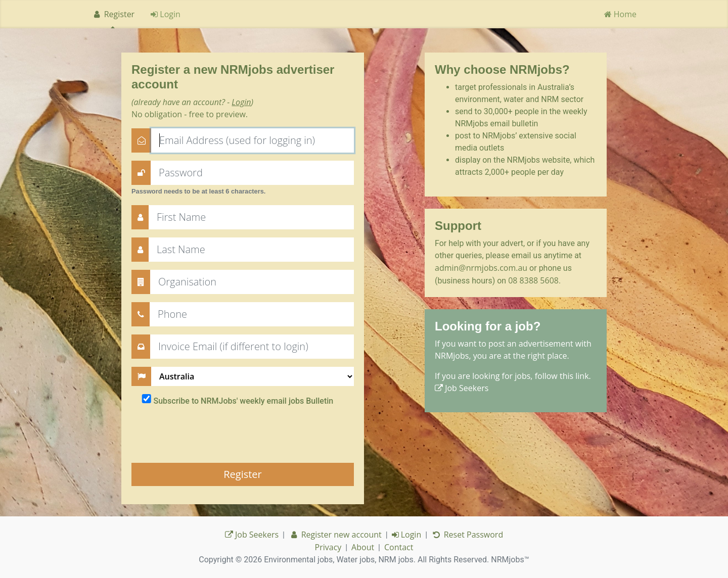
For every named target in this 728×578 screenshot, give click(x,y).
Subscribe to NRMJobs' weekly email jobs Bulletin (243, 401)
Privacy (328, 547)
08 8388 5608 (533, 280)
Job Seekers (462, 388)
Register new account (335, 535)
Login (166, 14)
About (363, 547)
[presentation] (208, 435)
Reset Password (467, 535)
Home (620, 14)
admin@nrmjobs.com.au (481, 268)
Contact (399, 547)
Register (113, 14)
